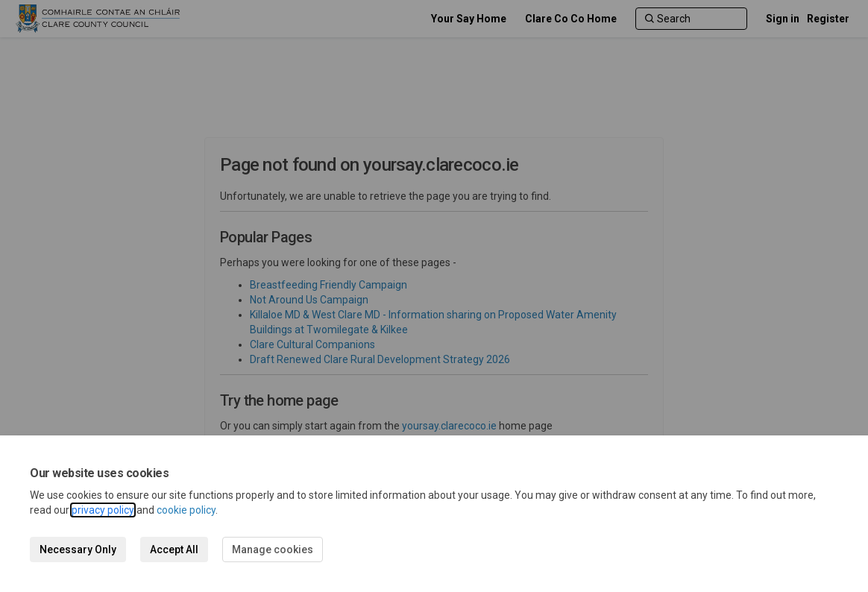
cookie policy (186, 510)
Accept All (174, 550)
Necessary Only (78, 550)
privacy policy (103, 510)
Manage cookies (273, 550)
